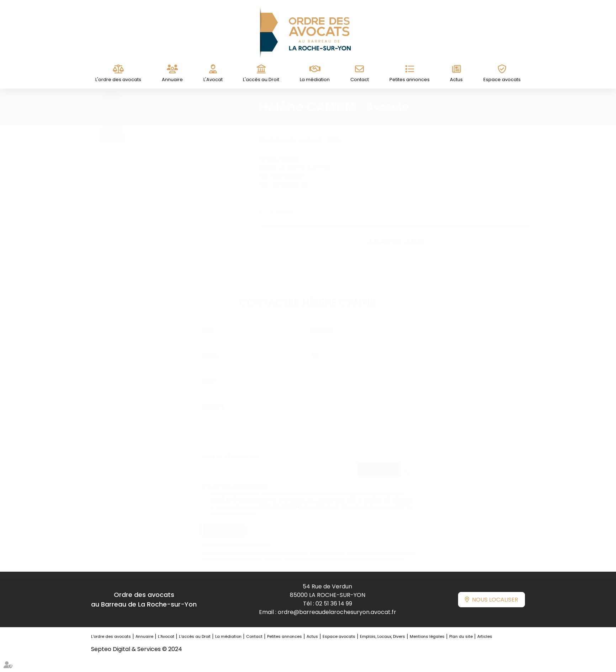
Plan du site (461, 636)
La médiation (315, 80)
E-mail (210, 349)
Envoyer (228, 523)
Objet (209, 374)
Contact (360, 80)
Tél (315, 349)
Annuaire (172, 80)
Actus (456, 80)
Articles (485, 636)
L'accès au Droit (261, 80)
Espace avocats (502, 80)
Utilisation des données (234, 480)
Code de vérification (230, 450)
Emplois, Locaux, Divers (383, 636)
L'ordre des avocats (118, 80)
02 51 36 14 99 (334, 604)
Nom (207, 323)
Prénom (321, 323)
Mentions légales (427, 636)
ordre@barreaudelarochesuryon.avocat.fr (337, 612)
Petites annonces (410, 80)
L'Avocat (213, 80)
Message (213, 399)
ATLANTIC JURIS (389, 242)
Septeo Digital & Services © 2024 (137, 649)
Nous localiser (495, 600)
